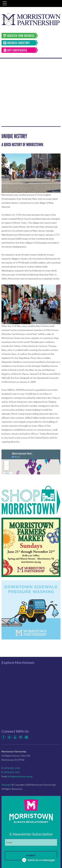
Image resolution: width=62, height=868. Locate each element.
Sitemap (6, 785)
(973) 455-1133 (12, 768)
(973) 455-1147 (12, 772)
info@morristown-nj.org (20, 776)
